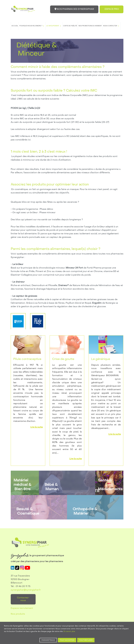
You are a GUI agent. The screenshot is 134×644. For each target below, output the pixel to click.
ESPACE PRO (111, 9)
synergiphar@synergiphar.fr (26, 590)
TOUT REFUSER (86, 640)
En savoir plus (69, 631)
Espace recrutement (22, 608)
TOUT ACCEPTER (67, 640)
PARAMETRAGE (48, 640)
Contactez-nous (23, 599)
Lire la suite (37, 427)
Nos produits (18, 614)
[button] (32, 26)
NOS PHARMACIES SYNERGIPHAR (73, 9)
